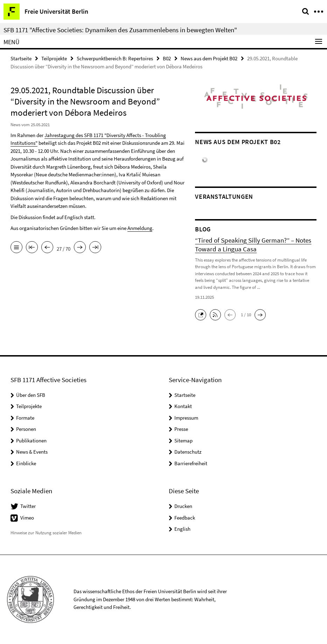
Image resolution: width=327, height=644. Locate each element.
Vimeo (27, 518)
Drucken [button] (183, 506)
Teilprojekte (54, 58)
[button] (202, 314)
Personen (26, 429)
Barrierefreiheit (191, 463)
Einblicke (26, 463)
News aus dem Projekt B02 (209, 58)
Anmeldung (140, 228)
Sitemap (183, 440)
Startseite (21, 58)
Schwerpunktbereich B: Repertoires (115, 58)
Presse (181, 429)
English (182, 529)
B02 (167, 58)
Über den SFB (31, 395)
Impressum (186, 418)
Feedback (185, 518)
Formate (25, 418)
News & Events (32, 452)
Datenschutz (188, 452)
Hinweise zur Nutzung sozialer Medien (46, 533)
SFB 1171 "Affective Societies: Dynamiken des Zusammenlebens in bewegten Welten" (120, 30)
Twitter (28, 506)
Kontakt (183, 406)
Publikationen (31, 440)
